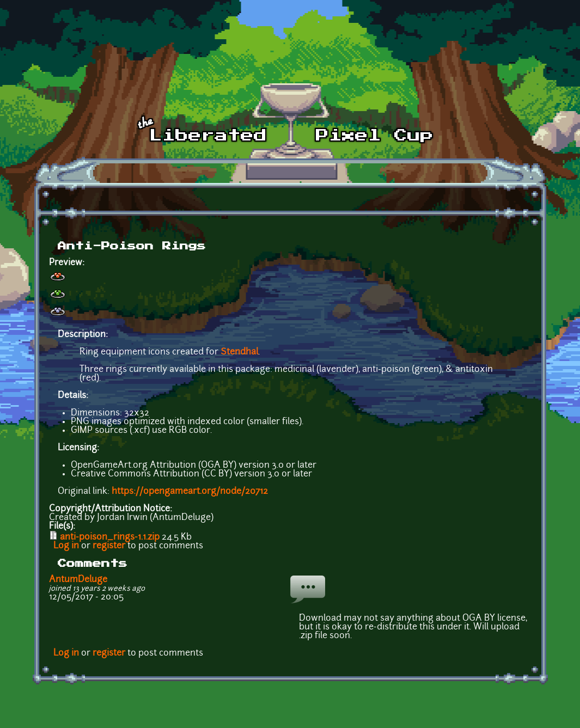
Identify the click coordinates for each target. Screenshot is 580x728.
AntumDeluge (78, 580)
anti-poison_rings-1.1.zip (110, 537)
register (109, 546)
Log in (66, 546)
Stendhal (239, 352)
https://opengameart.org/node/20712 (190, 492)
